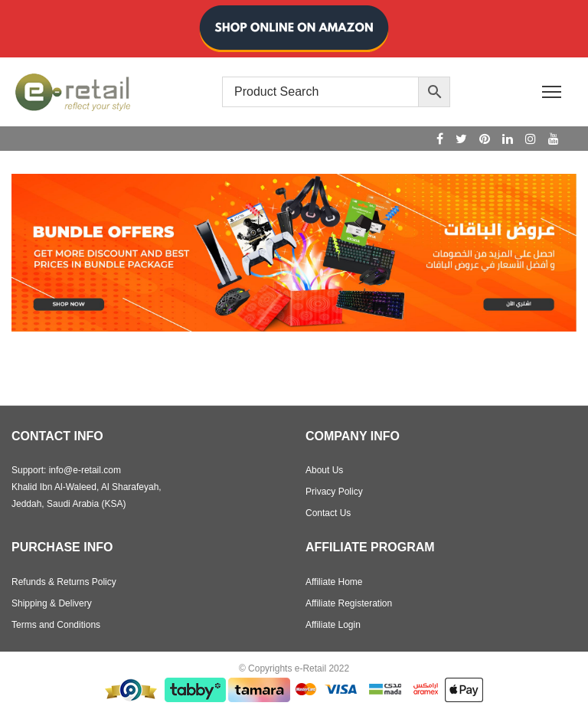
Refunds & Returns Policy (64, 582)
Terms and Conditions (56, 625)
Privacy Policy (334, 492)
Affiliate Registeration (349, 603)
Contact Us (328, 513)
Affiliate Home (334, 582)
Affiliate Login (333, 625)
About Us (324, 470)
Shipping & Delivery (52, 603)
